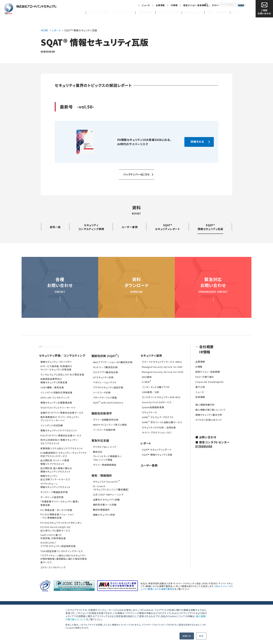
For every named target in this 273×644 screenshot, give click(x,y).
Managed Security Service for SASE (163, 372)
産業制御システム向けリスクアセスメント (62, 448)
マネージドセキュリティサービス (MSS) (162, 362)
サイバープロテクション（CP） (157, 432)
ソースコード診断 (102, 392)
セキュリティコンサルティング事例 (91, 227)
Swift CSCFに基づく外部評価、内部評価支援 (53, 537)
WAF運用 (147, 377)
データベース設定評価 (52, 497)
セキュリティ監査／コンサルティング (110, 12)
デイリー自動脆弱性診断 (106, 420)
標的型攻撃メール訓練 (105, 505)
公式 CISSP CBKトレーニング (108, 494)
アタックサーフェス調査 (105, 397)
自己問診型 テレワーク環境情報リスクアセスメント (55, 462)
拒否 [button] (201, 636)
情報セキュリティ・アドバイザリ (56, 362)
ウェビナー (239, 12)
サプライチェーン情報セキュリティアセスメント (55, 485)
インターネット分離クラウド (156, 387)
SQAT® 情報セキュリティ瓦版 (157, 455)
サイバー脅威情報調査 (105, 465)
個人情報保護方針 (205, 405)
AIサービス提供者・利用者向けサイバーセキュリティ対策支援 (56, 368)
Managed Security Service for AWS (162, 367)
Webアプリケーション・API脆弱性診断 (113, 362)
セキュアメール (150, 412)
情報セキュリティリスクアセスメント (59, 430)
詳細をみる (197, 141)
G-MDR (147, 382)
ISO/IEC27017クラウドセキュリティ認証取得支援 (58, 544)
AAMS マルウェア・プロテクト (158, 417)
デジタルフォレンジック (105, 447)
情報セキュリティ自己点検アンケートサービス (55, 478)
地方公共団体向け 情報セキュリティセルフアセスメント (59, 442)
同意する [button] (187, 636)
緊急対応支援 (193, 12)
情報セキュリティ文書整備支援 (56, 403)
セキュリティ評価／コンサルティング (62, 355)
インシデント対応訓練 (52, 425)
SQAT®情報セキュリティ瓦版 (210, 227)
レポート (56, 30)
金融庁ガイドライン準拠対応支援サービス (62, 413)
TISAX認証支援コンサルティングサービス (62, 551)
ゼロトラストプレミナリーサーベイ (58, 408)
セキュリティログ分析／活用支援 (159, 427)
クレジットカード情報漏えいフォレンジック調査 (107, 458)
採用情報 (226, 5)
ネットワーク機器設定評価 (54, 492)
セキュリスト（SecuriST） (107, 481)
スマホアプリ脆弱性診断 (106, 372)
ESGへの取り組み (207, 5)
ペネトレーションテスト (105, 382)
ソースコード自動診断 (104, 430)
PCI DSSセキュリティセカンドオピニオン (61, 523)
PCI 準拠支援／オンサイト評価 (56, 510)
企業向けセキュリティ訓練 (106, 500)
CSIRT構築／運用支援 (52, 387)
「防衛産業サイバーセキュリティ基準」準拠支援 (60, 503)
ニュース (132, 5)
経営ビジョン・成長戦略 (181, 5)
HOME (44, 30)
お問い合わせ (264, 9)
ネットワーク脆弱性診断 (105, 367)
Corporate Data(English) (209, 382)
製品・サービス (54, 347)
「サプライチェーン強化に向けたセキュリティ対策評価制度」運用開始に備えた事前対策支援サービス (64, 559)
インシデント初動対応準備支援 (56, 392)
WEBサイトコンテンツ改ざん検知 (110, 425)
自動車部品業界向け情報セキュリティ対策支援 (54, 381)
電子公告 (200, 387)
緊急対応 (98, 452)
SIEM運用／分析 (151, 392)
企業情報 (146, 5)
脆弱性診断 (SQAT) (105, 356)
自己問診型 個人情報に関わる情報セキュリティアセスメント (56, 470)
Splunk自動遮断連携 (153, 407)
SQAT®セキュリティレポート (168, 227)
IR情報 (160, 5)
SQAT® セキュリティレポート (157, 450)
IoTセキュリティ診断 (103, 377)
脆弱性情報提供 (101, 510)
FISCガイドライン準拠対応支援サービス (61, 435)
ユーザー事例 (130, 227)
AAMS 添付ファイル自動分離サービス (162, 422)
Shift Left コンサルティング (55, 397)
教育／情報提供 (217, 12)
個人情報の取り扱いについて (210, 410)
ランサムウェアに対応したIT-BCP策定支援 (62, 375)
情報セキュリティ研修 (104, 515)
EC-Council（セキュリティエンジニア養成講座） (111, 488)
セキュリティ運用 (168, 12)
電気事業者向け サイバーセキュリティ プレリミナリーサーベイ (60, 419)
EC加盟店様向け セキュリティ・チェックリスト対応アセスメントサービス (64, 454)
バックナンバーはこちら (136, 174)
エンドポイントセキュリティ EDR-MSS (161, 397)
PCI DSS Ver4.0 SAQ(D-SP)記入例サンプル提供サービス (55, 529)
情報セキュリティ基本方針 (209, 415)
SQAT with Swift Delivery (108, 402)
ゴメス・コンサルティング (53, 567)
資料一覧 (55, 227)
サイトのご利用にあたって (209, 420)
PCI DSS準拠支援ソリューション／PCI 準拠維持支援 (57, 516)
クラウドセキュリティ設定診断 (108, 387)
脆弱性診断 (145, 12)
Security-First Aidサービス (157, 402)
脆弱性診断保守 (102, 413)
